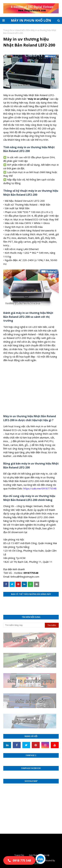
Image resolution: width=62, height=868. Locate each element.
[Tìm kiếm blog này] (24, 625)
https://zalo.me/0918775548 (40, 488)
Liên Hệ (46, 855)
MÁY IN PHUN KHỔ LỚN (31, 20)
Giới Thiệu (34, 855)
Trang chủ (8, 30)
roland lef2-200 (22, 30)
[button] (19, 861)
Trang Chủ (19, 855)
